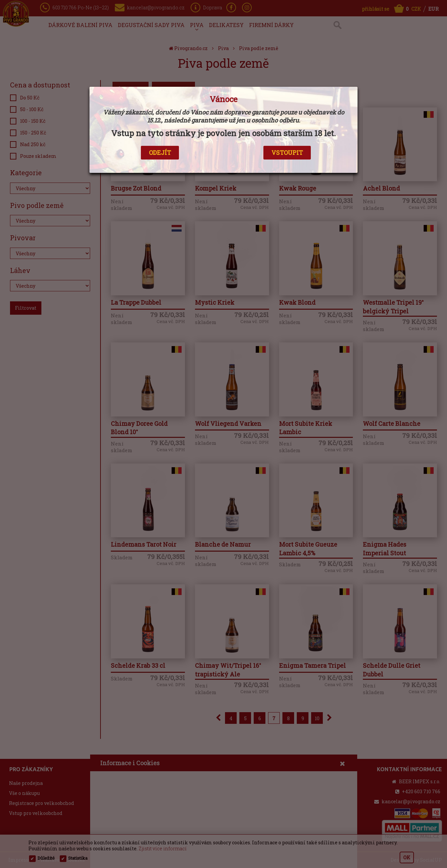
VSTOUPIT (287, 153)
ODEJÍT (160, 153)
